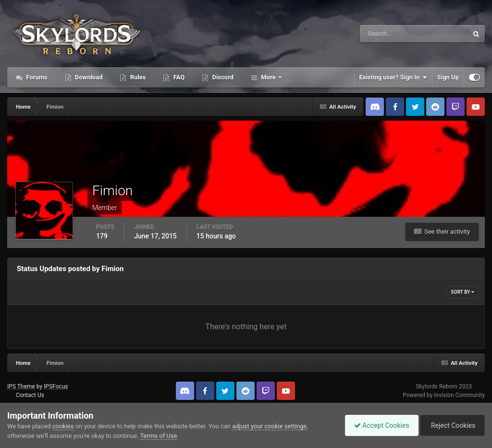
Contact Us (30, 395)
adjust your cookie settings (269, 426)
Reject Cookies (452, 425)
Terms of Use (158, 436)
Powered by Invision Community (444, 395)
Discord (222, 77)
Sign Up (448, 77)
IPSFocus (56, 386)
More (268, 77)
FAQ (178, 77)
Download (88, 77)
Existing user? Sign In (393, 77)
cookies (63, 426)
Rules (137, 77)
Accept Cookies (379, 425)
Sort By (463, 292)
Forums (36, 77)
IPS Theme (21, 386)
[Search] (385, 34)
